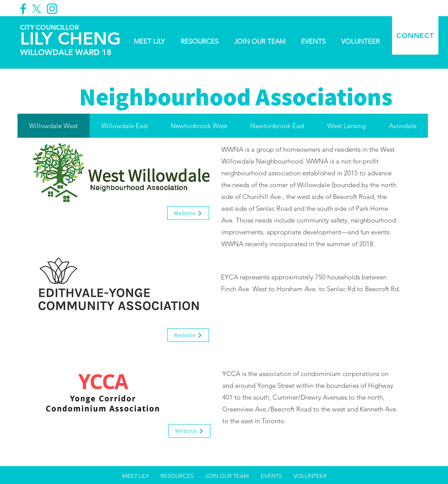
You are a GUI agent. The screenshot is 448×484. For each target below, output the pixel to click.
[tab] (54, 126)
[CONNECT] (415, 35)
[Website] (188, 213)
